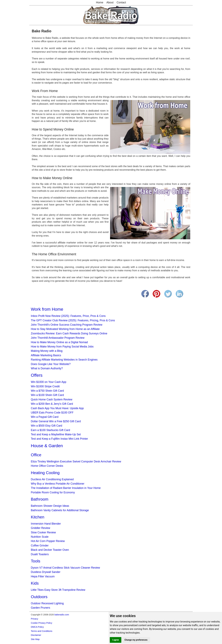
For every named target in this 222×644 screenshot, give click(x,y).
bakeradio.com (62, 615)
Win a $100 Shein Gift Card (47, 395)
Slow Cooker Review (43, 532)
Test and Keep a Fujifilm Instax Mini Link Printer (59, 439)
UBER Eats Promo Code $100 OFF (52, 413)
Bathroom (40, 499)
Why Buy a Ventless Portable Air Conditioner (58, 484)
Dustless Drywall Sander (46, 572)
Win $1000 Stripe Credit (45, 386)
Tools (36, 561)
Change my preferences (136, 640)
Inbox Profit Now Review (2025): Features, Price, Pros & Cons (68, 316)
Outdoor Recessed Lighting (47, 603)
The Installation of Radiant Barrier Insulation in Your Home (66, 488)
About (110, 2)
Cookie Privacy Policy (41, 623)
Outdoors (39, 597)
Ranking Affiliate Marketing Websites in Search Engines (64, 360)
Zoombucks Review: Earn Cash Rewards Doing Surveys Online (69, 333)
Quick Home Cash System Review (52, 399)
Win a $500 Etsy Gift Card (46, 426)
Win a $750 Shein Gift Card (47, 391)
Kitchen (38, 517)
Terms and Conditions (42, 631)
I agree (116, 640)
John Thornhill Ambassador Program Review (58, 338)
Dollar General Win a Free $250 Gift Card (56, 421)
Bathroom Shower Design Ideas (50, 506)
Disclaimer (36, 635)
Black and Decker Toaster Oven (50, 550)
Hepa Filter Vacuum (43, 576)
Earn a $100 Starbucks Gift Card (50, 430)
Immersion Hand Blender (46, 524)
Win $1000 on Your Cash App (49, 382)
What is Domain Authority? (47, 368)
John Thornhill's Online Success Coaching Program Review (67, 325)
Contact (121, 2)
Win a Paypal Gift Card (45, 417)
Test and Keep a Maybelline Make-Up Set (56, 434)
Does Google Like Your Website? (51, 364)
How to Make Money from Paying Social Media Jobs (62, 347)
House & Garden (47, 446)
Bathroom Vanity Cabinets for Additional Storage (60, 510)
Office (36, 455)
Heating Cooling (45, 473)
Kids (35, 583)
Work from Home (47, 309)
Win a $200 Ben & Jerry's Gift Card (52, 404)
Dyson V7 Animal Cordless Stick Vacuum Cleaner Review (65, 568)
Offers (37, 375)
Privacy (34, 619)
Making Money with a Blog (47, 351)
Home (100, 2)
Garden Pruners (40, 608)
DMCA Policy (37, 627)
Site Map (35, 639)
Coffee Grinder (40, 546)
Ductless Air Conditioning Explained (52, 479)
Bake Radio (42, 31)
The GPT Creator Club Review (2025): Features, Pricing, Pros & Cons (73, 320)
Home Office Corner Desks (47, 466)
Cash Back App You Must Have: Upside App (57, 408)
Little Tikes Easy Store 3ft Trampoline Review (58, 590)
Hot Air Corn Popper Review (48, 541)
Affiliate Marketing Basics (46, 355)
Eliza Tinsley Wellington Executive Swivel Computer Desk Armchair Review (76, 461)
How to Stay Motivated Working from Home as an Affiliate (65, 329)
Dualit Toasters (40, 554)
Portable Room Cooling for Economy (53, 492)
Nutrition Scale (40, 537)
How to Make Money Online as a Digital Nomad (59, 342)
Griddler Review (40, 528)
